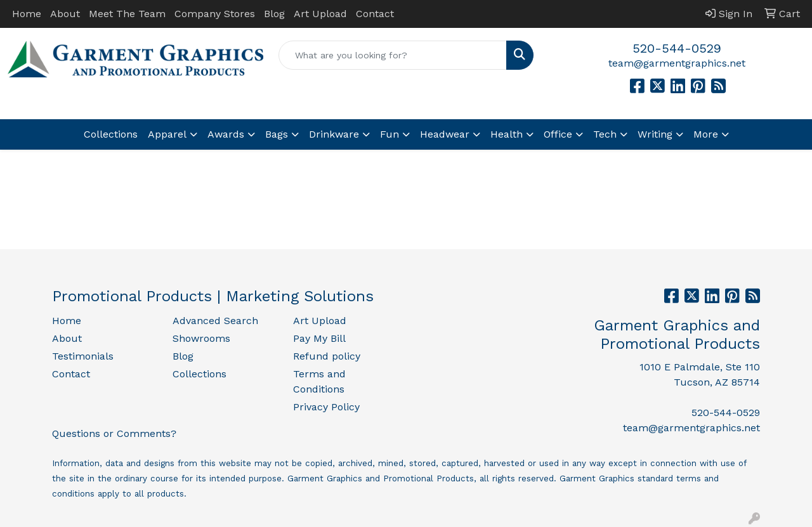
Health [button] (507, 134)
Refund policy (327, 356)
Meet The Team (127, 14)
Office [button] (558, 134)
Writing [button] (655, 134)
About (65, 14)
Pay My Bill (319, 338)
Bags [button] (277, 134)
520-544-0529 (677, 48)
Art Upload (320, 14)
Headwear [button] (445, 134)
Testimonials (83, 356)
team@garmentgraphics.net (677, 63)
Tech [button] (605, 134)
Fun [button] (390, 134)
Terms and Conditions (319, 381)
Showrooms (201, 338)
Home (27, 14)
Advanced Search (215, 321)
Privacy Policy (326, 407)
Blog (274, 14)
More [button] (706, 134)
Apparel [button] (167, 134)
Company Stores (215, 14)
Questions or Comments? (114, 433)
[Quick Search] (393, 55)
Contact (375, 14)
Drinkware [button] (334, 134)
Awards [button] (226, 134)
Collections (111, 134)
